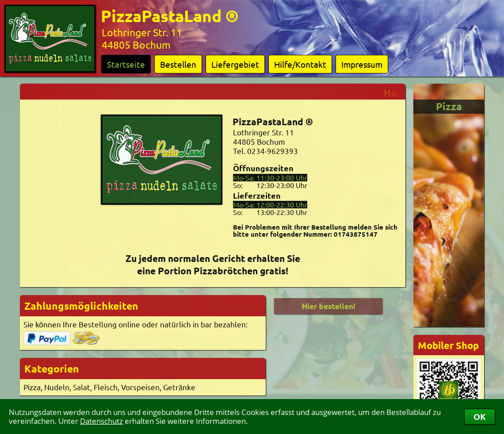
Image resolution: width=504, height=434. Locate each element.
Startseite (126, 64)
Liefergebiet (235, 64)
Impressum (362, 64)
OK (480, 417)
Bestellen (178, 64)
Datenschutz (101, 421)
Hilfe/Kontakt (300, 64)
